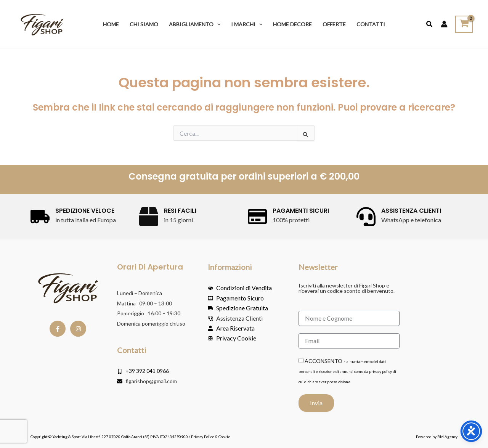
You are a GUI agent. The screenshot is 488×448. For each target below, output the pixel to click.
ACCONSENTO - (347, 371)
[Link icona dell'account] (444, 24)
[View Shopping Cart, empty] (464, 24)
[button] (217, 24)
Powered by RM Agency (437, 437)
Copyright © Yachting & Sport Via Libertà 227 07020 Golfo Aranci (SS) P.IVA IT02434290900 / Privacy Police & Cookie (130, 437)
